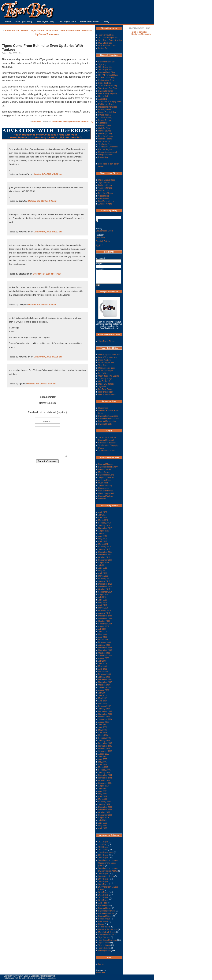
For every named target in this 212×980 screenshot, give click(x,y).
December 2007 (105, 680)
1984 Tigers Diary (67, 21)
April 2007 (103, 701)
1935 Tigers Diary (24, 21)
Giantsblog (103, 123)
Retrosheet (103, 408)
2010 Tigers (103, 892)
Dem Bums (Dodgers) (108, 94)
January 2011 (104, 581)
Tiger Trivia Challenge (108, 940)
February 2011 (104, 579)
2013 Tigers (103, 900)
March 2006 (103, 735)
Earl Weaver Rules (106, 104)
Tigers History (104, 945)
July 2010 (102, 597)
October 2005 (104, 749)
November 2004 (105, 778)
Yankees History (105, 118)
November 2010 (105, 587)
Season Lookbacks (106, 935)
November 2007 (105, 682)
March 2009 (103, 640)
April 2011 (103, 573)
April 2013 (103, 518)
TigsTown (102, 387)
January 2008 (104, 677)
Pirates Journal (105, 115)
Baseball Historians (90, 21)
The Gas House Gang (108, 86)
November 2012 (105, 528)
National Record (105, 139)
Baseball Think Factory (108, 467)
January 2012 (104, 549)
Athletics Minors (105, 204)
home (8, 21)
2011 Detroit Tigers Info (108, 38)
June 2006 (103, 727)
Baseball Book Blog (107, 72)
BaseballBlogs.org (106, 475)
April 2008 (103, 669)
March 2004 (103, 799)
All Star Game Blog (106, 78)
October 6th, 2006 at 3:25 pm (48, 357)
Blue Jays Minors (106, 193)
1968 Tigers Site (105, 70)
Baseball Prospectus (107, 421)
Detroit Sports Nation (107, 395)
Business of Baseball (107, 443)
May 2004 (102, 794)
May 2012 (102, 539)
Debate (101, 924)
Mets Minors (103, 191)
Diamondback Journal (108, 152)
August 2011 (104, 563)
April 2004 (103, 796)
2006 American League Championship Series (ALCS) (108, 863)
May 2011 (102, 571)
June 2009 (103, 632)
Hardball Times (105, 470)
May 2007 (102, 698)
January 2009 (104, 645)
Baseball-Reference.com (109, 419)
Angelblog (102, 99)
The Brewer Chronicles (108, 147)
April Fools (103, 903)
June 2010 (103, 600)
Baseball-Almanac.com (108, 416)
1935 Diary (103, 844)
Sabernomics (104, 488)
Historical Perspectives (108, 929)
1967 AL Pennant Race (108, 75)
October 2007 (104, 685)
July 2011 (102, 565)
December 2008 (105, 648)
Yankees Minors (105, 188)
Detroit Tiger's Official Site (109, 355)
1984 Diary (103, 850)
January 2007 (104, 709)
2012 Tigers (103, 898)
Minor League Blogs (107, 180)
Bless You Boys (105, 360)
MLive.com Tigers (106, 371)
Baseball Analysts (106, 496)
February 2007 (104, 706)
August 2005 (104, 754)
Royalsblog (103, 157)
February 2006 (104, 738)
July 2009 (102, 629)
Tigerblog (102, 64)
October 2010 (104, 589)
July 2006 (102, 725)
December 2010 (105, 584)
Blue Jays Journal (106, 136)
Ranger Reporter (105, 155)
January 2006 (104, 741)
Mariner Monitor (105, 141)
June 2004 (103, 791)
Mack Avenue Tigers (107, 368)
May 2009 (102, 634)
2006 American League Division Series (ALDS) (72, 122)
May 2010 (102, 603)
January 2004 (104, 804)
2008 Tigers (103, 882)
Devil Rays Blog (105, 133)
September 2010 (105, 592)
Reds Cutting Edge (106, 80)
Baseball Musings (106, 464)
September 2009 (105, 624)
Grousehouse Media (104, 231)
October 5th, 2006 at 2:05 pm (42, 201)
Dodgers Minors (105, 185)
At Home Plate (104, 480)
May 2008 (102, 666)
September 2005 (105, 751)
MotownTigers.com (106, 363)
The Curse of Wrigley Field (110, 102)
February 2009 (104, 642)
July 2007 (102, 693)
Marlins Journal (105, 131)
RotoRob (102, 499)
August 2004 (104, 786)
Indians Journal (105, 120)
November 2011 (105, 555)
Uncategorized (104, 951)
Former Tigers (104, 927)
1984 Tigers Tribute (106, 341)
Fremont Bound (105, 126)
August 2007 (104, 690)
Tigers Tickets (104, 948)
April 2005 (103, 765)
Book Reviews (104, 919)
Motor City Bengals (106, 384)
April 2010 (103, 605)
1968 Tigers (103, 847)
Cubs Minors (104, 196)
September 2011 (105, 560)
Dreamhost (100, 237)
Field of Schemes (106, 491)
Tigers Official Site (106, 35)
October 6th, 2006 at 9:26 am (42, 305)
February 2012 (104, 547)
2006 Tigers (103, 874)
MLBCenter (103, 483)
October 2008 (104, 653)
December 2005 (105, 743)
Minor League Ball (106, 493)
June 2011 (103, 568)
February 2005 (104, 770)
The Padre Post (105, 144)
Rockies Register (106, 149)
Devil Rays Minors (106, 201)
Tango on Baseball (106, 477)
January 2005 (104, 773)
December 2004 (105, 775)
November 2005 (105, 746)
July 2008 (102, 661)
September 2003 (105, 815)
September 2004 (105, 783)
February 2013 (104, 523)
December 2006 (105, 711)
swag (107, 21)
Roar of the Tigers (106, 392)
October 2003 (104, 812)
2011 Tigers (103, 895)
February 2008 (104, 674)
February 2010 (104, 610)
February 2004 (104, 802)
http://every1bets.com (141, 34)
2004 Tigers (103, 855)
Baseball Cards (105, 908)
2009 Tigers (103, 884)
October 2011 (104, 557)
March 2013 (103, 520)
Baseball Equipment (107, 911)
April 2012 (103, 541)
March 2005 (103, 767)
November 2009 (105, 618)
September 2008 (105, 656)
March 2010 (103, 608)
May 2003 (102, 826)
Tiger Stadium (104, 937)
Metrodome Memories (108, 107)
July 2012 (102, 533)
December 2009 (105, 616)
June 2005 (103, 759)
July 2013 (102, 515)
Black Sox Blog (105, 83)
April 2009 (103, 637)
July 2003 (102, 820)
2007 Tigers (103, 879)
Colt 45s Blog (104, 128)
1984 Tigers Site (105, 67)
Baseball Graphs (105, 424)
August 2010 (104, 595)
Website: (47, 422)
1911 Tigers (103, 842)
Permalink (37, 122)
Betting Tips (103, 48)
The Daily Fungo (105, 379)
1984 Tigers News (106, 852)
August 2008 (104, 658)
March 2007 (103, 703)
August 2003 (104, 818)
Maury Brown (104, 472)
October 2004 (104, 780)
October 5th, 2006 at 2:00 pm (48, 174)
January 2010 (104, 613)
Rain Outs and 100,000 (17, 31)
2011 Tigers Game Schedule (110, 40)
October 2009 (104, 621)
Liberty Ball (103, 96)
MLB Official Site (105, 43)
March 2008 (103, 672)
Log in (101, 964)
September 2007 (105, 688)
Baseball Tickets (103, 241)
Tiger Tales (103, 365)
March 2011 (103, 576)
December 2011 (105, 552)
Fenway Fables (105, 110)
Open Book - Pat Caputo (109, 376)
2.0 (99, 245)
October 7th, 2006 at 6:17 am (41, 384)
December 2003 (105, 807)
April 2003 (103, 828)
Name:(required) (47, 403)
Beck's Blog (103, 373)
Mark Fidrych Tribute (107, 932)
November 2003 (105, 810)
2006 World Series (106, 876)
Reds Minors (104, 199)
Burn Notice (103, 921)
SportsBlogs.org (105, 485)
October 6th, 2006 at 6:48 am (47, 274)
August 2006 (104, 722)
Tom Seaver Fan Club (108, 88)
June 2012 (103, 536)
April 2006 (103, 733)
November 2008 (105, 650)
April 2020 (103, 512)
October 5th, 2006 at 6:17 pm (48, 232)
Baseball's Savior (106, 91)
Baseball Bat (104, 906)
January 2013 (104, 525)
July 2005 (102, 757)
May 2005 (102, 762)
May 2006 (102, 730)
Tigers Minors (104, 183)
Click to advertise (140, 32)
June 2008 (103, 664)
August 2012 (104, 531)
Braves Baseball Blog (107, 112)
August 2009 (104, 626)
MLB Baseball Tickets (107, 46)
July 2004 (102, 788)
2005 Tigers (103, 858)
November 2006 (105, 714)
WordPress (100, 973)
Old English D (104, 381)
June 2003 (103, 823)
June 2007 (103, 695)
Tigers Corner (104, 943)
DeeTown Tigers (105, 389)
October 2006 (104, 717)
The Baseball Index (106, 451)
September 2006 (105, 719)
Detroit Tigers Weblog (107, 357)
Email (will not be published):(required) (48, 412)
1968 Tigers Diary (45, 21)
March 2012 (103, 544)
